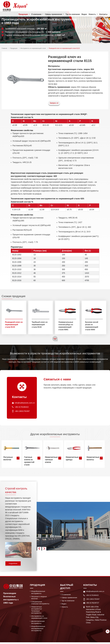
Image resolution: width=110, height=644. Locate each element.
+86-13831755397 (22, 411)
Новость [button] (92, 14)
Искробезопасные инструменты (38, 593)
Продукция (14, 48)
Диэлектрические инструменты (38, 624)
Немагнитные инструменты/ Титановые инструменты (37, 611)
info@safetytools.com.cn (25, 403)
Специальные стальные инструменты (41, 603)
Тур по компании (73, 14)
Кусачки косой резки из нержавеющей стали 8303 (92, 326)
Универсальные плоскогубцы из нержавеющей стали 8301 (66, 326)
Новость (65, 608)
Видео (84, 14)
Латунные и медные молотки (39, 598)
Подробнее (13, 564)
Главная (4, 48)
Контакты (103, 14)
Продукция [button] (23, 14)
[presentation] (39, 549)
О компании (66, 595)
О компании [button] (37, 14)
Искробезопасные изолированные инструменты (38, 630)
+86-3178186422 (22, 407)
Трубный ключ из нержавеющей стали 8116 (40, 325)
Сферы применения (70, 598)
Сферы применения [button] (54, 14)
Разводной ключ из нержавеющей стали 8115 (13, 325)
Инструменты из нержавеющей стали (33, 48)
